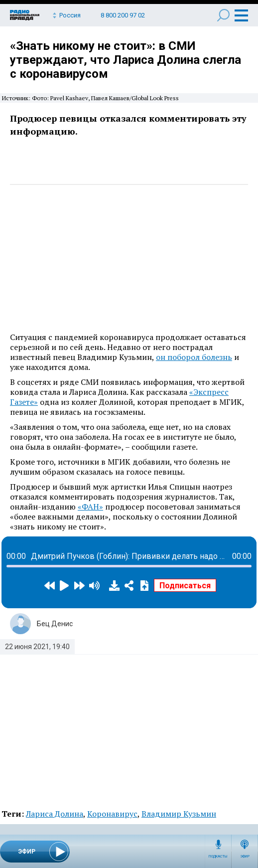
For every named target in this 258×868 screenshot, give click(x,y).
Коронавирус (112, 814)
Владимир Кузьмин (179, 814)
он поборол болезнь (194, 357)
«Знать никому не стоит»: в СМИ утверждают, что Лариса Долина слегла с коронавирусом (126, 60)
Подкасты (218, 857)
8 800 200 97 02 (123, 15)
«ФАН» (90, 507)
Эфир (245, 857)
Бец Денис (55, 624)
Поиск (223, 15)
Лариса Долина (55, 814)
